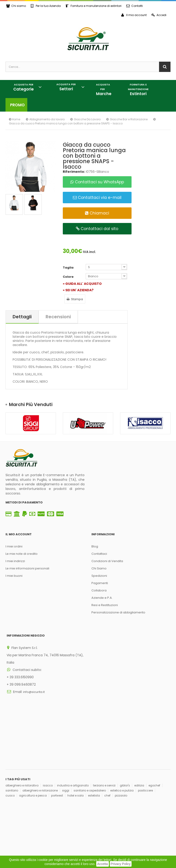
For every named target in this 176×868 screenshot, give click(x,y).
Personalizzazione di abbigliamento (118, 612)
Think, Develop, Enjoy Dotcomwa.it (63, 833)
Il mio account (134, 15)
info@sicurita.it (34, 689)
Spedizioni (99, 576)
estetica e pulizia (122, 750)
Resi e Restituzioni (105, 605)
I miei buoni (14, 576)
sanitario (12, 750)
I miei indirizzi (15, 561)
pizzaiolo (121, 755)
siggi (66, 750)
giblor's (125, 745)
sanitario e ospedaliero (90, 750)
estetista (94, 755)
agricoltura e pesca (33, 755)
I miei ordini (14, 546)
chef (107, 755)
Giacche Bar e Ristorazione (129, 119)
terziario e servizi (104, 745)
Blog (95, 546)
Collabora (99, 590)
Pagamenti (100, 583)
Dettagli (22, 317)
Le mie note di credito (22, 554)
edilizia (139, 745)
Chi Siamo (99, 568)
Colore (69, 277)
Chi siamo (16, 6)
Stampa (75, 299)
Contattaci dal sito (97, 229)
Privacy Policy (121, 864)
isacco (48, 745)
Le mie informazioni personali (27, 568)
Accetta (103, 864)
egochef (154, 745)
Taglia (69, 268)
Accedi (159, 15)
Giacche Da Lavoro (87, 119)
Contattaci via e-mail (97, 198)
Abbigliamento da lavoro (47, 119)
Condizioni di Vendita (107, 561)
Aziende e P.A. (102, 598)
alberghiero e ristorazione (40, 750)
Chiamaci (97, 213)
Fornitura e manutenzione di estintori (93, 6)
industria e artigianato (73, 745)
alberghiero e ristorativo (22, 745)
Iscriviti (75, 804)
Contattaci (99, 554)
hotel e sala (76, 755)
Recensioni (58, 317)
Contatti (135, 6)
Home (15, 119)
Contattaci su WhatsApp (97, 182)
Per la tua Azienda (46, 6)
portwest (57, 755)
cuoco (10, 755)
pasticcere (145, 750)
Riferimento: (74, 172)
